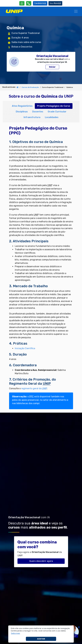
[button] (16, 633)
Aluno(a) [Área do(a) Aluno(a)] (55, 3)
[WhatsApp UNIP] (22, 3)
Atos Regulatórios (22, 106)
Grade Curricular (57, 112)
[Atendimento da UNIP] (29, 3)
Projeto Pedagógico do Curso (54, 106)
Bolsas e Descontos (22, 47)
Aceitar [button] (41, 639)
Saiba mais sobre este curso (26, 42)
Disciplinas (22, 112)
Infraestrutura (32, 117)
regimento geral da (34, 388)
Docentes (38, 112)
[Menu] (76, 11)
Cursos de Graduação (30, 87)
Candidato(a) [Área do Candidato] (40, 3)
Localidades (52, 117)
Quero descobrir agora (41, 561)
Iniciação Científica (25, 348)
